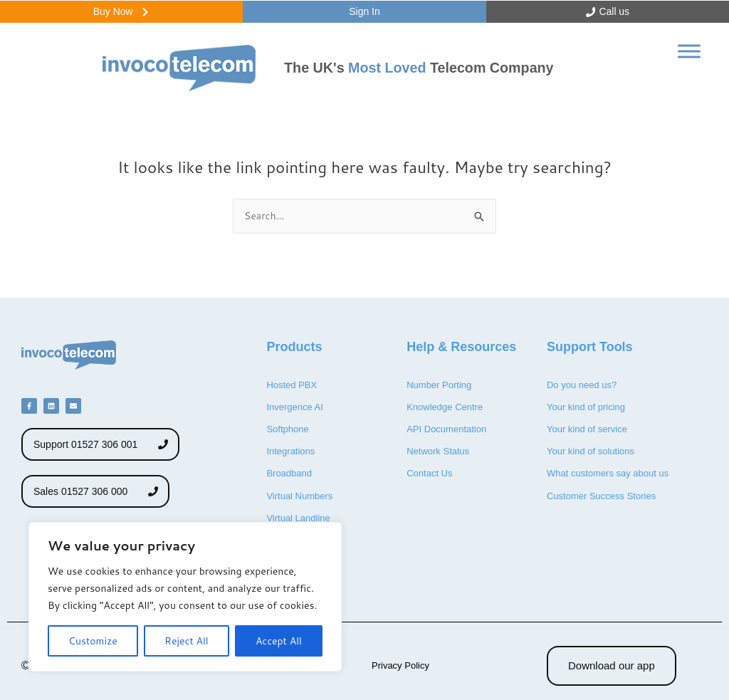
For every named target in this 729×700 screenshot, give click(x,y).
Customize (93, 641)
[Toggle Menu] (689, 61)
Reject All (187, 641)
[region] (185, 597)
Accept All (279, 641)
